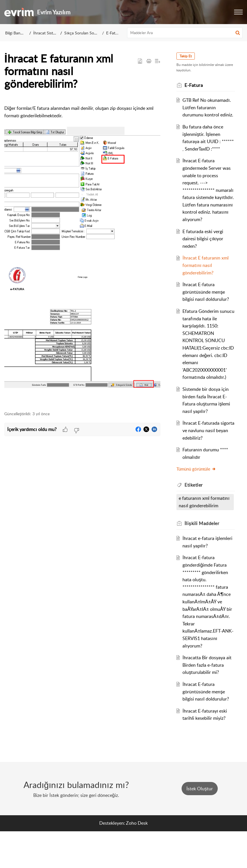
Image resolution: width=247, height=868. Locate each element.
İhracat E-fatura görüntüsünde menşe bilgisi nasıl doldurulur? (208, 321)
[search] (185, 33)
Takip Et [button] (188, 56)
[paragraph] (82, 251)
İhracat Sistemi (46, 33)
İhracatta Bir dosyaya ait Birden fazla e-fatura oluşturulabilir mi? (209, 702)
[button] (238, 12)
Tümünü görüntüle (199, 498)
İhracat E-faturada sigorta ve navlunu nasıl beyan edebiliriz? (208, 460)
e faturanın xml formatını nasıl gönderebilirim (196, 535)
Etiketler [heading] (196, 514)
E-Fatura (114, 33)
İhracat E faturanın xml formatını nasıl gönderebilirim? (208, 295)
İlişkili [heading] (204, 560)
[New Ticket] (200, 825)
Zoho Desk (137, 860)
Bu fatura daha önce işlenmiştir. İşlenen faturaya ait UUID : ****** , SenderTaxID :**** (205, 149)
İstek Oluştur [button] (200, 825)
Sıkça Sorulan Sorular (83, 33)
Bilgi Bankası (16, 33)
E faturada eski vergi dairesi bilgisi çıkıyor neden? (205, 268)
